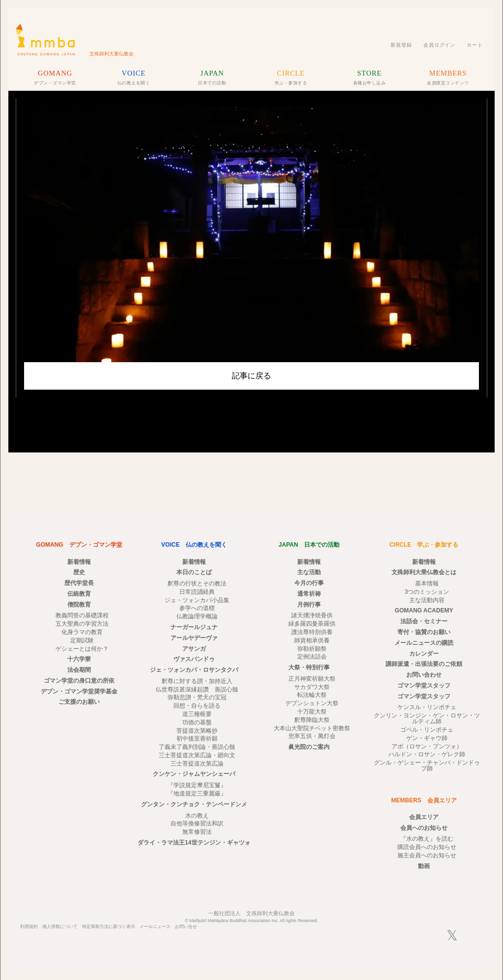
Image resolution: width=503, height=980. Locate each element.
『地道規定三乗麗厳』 (197, 794)
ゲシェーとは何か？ (82, 649)
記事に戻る (251, 376)
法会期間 (79, 670)
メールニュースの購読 (424, 643)
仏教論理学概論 (197, 616)
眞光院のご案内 (309, 747)
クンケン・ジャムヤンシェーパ (194, 774)
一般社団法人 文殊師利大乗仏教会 (251, 913)
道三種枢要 (197, 714)
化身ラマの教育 (82, 632)
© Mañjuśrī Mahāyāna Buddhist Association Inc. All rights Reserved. (252, 921)
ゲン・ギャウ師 (427, 738)
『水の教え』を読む (427, 839)
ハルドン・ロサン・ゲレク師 (427, 754)
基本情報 (427, 583)
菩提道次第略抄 (197, 731)
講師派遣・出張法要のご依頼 (424, 664)
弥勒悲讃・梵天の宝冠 (197, 697)
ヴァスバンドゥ (194, 659)
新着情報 (79, 562)
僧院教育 (79, 605)
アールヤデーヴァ (194, 638)
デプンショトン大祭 (312, 703)
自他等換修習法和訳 (197, 823)
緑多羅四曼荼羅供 (312, 624)
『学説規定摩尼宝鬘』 (197, 785)
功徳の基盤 (197, 722)
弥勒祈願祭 (312, 649)
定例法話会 (312, 657)
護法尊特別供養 (312, 632)
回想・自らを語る (197, 706)
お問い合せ (186, 927)
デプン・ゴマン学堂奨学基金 (79, 691)
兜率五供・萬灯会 (312, 736)
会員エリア (424, 817)
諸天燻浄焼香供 (312, 615)
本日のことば (194, 572)
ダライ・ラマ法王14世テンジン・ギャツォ (194, 843)
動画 (424, 866)
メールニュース (155, 927)
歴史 (79, 572)
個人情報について (60, 927)
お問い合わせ (424, 675)
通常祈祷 (309, 594)
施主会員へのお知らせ (427, 855)
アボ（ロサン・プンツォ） (427, 746)
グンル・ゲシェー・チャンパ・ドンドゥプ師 (427, 766)
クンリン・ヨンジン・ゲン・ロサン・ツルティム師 (427, 718)
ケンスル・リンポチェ (427, 707)
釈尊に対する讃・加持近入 (197, 681)
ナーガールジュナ (194, 627)
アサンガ (194, 649)
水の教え (197, 816)
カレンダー (424, 654)
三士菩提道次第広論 (197, 764)
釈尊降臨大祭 (312, 720)
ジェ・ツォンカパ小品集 (197, 600)
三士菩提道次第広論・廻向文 (197, 755)
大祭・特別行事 (309, 667)
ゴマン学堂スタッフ (424, 686)
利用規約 (29, 927)
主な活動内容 (427, 600)
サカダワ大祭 (312, 687)
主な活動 (309, 572)
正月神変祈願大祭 (312, 679)
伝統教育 (79, 594)
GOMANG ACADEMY (424, 610)
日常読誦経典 (197, 592)
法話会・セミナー (424, 621)
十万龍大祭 (312, 712)
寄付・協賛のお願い (424, 632)
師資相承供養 (312, 640)
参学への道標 (197, 608)
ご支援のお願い (79, 702)
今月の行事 (309, 583)
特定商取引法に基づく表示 (109, 927)
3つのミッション (427, 592)
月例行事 (309, 605)
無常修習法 (197, 832)
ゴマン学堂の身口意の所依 (79, 681)
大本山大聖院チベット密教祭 (312, 728)
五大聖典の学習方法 (82, 624)
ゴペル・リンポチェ (427, 730)
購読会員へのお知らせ (427, 847)
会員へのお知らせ (424, 828)
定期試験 (82, 640)
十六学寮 (79, 659)
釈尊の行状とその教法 (197, 583)
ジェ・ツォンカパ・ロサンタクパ (194, 670)
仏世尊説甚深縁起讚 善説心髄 (197, 689)
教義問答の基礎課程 (82, 615)
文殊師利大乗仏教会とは (424, 572)
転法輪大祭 (312, 695)
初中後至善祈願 (197, 739)
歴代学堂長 (79, 583)
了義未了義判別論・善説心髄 (197, 747)
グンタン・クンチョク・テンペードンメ (194, 804)
